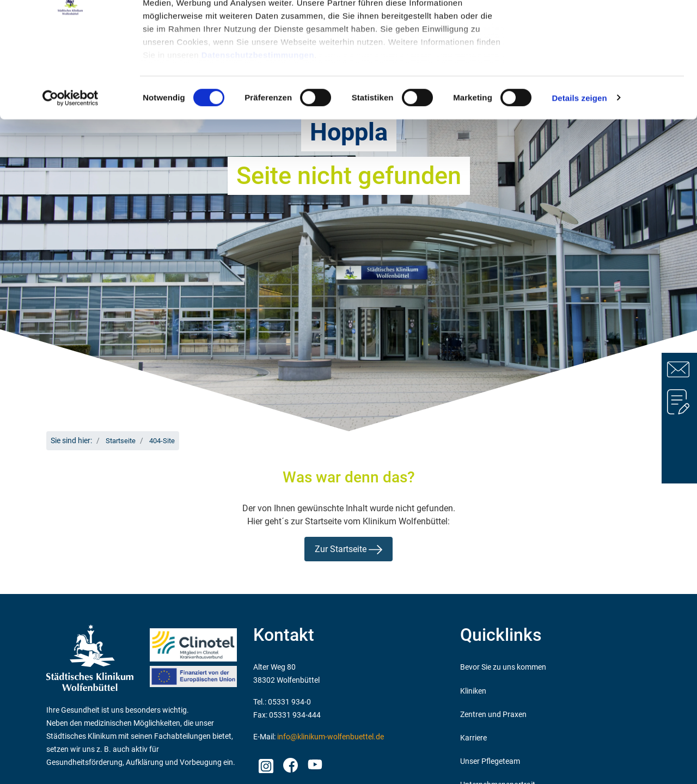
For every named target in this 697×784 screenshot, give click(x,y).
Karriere (473, 738)
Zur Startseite (348, 549)
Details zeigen (579, 174)
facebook (290, 763)
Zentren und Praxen (493, 715)
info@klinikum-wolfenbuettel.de (331, 737)
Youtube (314, 766)
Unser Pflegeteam (490, 761)
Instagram (265, 763)
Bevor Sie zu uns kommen (503, 667)
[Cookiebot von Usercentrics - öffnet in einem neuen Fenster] (71, 174)
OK (606, 29)
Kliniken (473, 691)
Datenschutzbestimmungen (258, 131)
